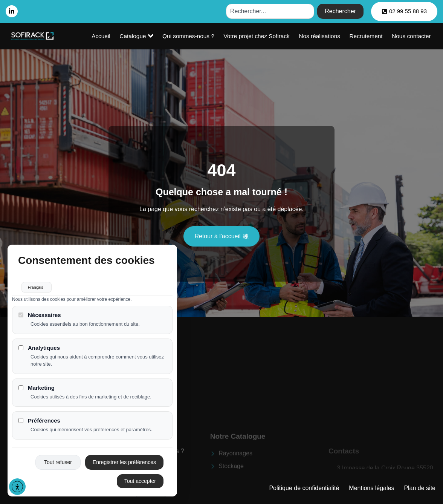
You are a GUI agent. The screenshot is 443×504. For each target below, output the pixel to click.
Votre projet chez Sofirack (274, 36)
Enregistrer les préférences (124, 467)
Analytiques (39, 353)
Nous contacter (414, 36)
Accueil (134, 36)
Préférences (39, 425)
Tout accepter (140, 486)
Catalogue (164, 36)
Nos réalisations (332, 36)
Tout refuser (58, 467)
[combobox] (270, 11)
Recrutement (373, 36)
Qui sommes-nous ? (211, 36)
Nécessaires (40, 320)
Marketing (37, 392)
